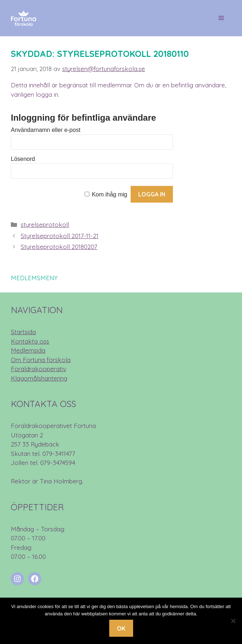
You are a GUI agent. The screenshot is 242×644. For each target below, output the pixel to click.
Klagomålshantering (39, 378)
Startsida (23, 332)
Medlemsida (28, 350)
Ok (121, 628)
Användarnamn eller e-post (46, 130)
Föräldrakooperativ (39, 369)
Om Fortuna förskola (41, 360)
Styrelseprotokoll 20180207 (59, 247)
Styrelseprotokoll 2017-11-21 (60, 236)
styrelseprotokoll (45, 225)
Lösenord (23, 159)
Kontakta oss (30, 341)
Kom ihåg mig (110, 194)
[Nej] (233, 621)
